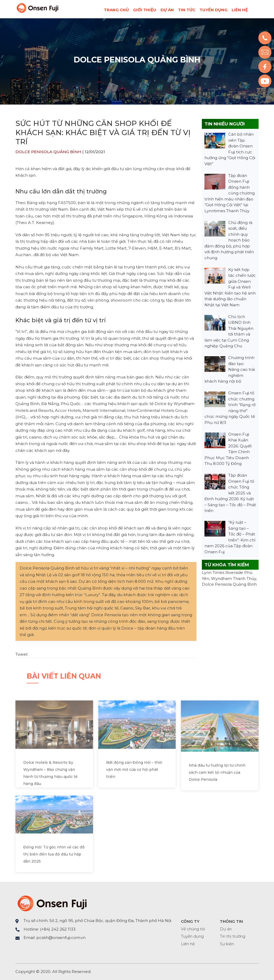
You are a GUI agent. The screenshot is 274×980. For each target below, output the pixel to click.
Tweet (22, 654)
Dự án (167, 10)
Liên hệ (240, 10)
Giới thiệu (145, 10)
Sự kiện (227, 944)
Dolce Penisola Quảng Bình (137, 60)
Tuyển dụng (213, 10)
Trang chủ (116, 10)
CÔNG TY (190, 921)
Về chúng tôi (193, 929)
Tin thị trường (233, 936)
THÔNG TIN (231, 921)
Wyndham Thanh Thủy (233, 578)
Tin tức (187, 10)
